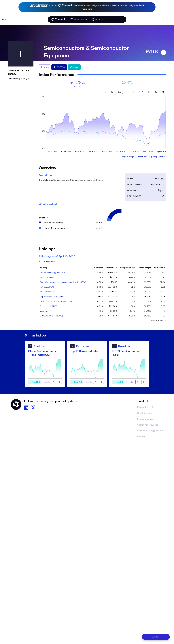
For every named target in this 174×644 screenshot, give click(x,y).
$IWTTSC (59, 67)
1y (134, 92)
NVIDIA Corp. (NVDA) (49, 292)
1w (105, 92)
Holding (43, 268)
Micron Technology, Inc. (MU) (52, 272)
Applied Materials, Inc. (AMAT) (53, 296)
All (163, 92)
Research (79, 19)
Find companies (145, 419)
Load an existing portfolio (150, 431)
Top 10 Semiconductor (84, 351)
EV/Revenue (160, 268)
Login (119, 19)
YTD (141, 92)
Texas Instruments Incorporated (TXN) (56, 301)
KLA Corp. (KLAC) (47, 287)
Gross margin (145, 268)
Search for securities (148, 425)
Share (74, 67)
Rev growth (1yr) (128, 268)
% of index (98, 268)
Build (98, 19)
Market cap (112, 268)
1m (112, 92)
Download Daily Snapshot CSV (152, 157)
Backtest (142, 436)
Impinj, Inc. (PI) (46, 311)
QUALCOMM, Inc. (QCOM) (51, 316)
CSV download (47, 262)
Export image (128, 157)
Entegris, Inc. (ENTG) (49, 306)
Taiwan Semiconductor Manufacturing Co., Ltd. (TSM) (63, 282)
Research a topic (146, 407)
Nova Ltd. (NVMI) (47, 277)
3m (119, 92)
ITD (156, 92)
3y (149, 92)
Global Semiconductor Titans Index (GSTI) (42, 353)
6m (127, 92)
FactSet (164, 320)
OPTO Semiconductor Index (126, 353)
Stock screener (145, 413)
